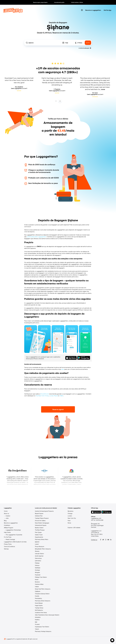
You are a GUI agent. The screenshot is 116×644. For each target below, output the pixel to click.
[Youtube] (108, 540)
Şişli (36, 622)
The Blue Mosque (40, 530)
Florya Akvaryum (40, 546)
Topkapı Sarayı (39, 608)
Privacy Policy (8, 544)
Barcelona (70, 511)
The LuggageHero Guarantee (14, 535)
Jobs (7, 518)
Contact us (94, 540)
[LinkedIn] (111, 540)
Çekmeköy (38, 561)
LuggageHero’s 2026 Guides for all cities (15, 542)
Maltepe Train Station (41, 577)
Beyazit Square (39, 513)
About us (6, 513)
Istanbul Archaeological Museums (44, 511)
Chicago (70, 513)
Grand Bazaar (39, 603)
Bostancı (37, 582)
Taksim (37, 629)
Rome (69, 523)
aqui (63, 369)
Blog (5, 521)
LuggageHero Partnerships (13, 530)
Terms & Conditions (9, 546)
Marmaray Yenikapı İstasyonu (43, 631)
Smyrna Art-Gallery (40, 521)
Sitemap (6, 549)
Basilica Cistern (39, 528)
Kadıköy (37, 620)
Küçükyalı (38, 575)
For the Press (8, 537)
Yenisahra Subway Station (42, 594)
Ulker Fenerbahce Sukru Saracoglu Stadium (47, 615)
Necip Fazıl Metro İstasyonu (43, 589)
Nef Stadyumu (39, 610)
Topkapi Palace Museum (42, 518)
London (70, 516)
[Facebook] (101, 540)
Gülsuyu (37, 565)
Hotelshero (7, 525)
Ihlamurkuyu (38, 558)
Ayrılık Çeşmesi (39, 556)
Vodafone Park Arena (41, 612)
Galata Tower (39, 535)
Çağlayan (38, 591)
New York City (72, 518)
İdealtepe (38, 568)
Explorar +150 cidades (74, 528)
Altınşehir (37, 572)
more (103, 89)
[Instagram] (106, 540)
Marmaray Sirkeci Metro (42, 539)
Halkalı (37, 587)
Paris (69, 521)
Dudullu (37, 596)
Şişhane (37, 542)
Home (6, 511)
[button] (112, 640)
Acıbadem (38, 617)
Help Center (7, 532)
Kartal (37, 579)
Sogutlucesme (39, 537)
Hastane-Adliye (39, 584)
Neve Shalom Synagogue (42, 523)
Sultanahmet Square (41, 525)
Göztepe (37, 570)
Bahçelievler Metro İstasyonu (43, 549)
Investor (8, 516)
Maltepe (37, 563)
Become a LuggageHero (93, 10)
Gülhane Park (39, 516)
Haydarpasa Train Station (42, 627)
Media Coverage (10, 539)
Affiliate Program (9, 528)
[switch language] (82, 10)
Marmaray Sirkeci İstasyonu (43, 601)
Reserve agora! (58, 409)
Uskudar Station (39, 554)
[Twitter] (103, 540)
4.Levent (37, 624)
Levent (37, 544)
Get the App (107, 10)
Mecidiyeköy (38, 598)
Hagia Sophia (39, 605)
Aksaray (37, 551)
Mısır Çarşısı (38, 532)
